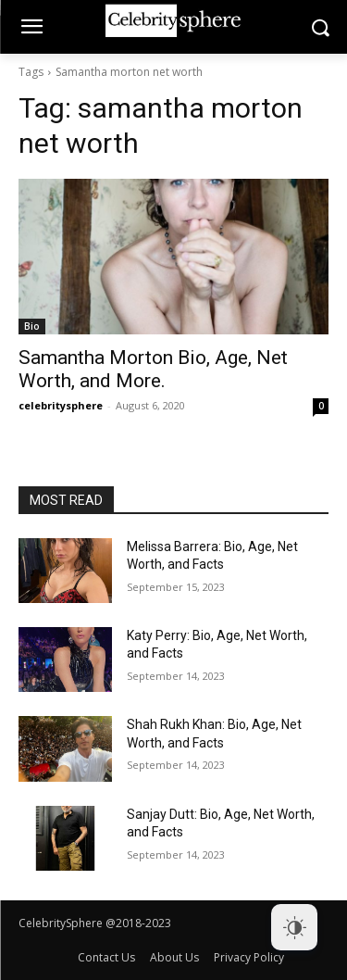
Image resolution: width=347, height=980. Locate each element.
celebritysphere (61, 405)
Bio (32, 326)
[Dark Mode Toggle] (294, 927)
